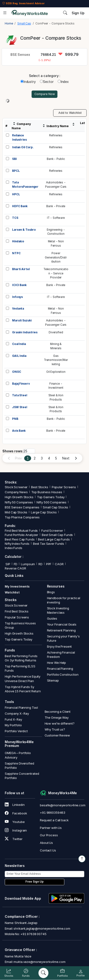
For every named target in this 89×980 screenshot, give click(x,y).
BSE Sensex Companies (22, 507)
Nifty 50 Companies (19, 502)
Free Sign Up (35, 882)
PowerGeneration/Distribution (56, 257)
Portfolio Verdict (16, 731)
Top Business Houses (47, 492)
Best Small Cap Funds (57, 535)
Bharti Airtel (21, 269)
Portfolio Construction (63, 674)
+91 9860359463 (53, 813)
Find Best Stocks (17, 611)
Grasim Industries (25, 332)
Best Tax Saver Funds (49, 544)
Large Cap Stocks (44, 512)
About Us (46, 843)
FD (16, 564)
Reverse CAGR (15, 568)
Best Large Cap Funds (54, 539)
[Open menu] (5, 13)
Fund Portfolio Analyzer (21, 535)
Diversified (56, 332)
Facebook (16, 813)
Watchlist (12, 592)
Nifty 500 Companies (52, 502)
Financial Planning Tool (21, 708)
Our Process (49, 835)
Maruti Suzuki (22, 320)
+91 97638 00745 (33, 934)
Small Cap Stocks (55, 507)
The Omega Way (57, 717)
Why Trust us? (55, 729)
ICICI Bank (19, 285)
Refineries (56, 135)
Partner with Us (51, 828)
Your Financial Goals (62, 624)
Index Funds (14, 548)
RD (40, 564)
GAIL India (19, 356)
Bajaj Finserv (21, 384)
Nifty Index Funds (17, 544)
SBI (14, 159)
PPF (49, 564)
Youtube (15, 822)
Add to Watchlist (70, 113)
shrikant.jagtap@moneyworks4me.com (42, 928)
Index (63, 82)
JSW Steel (20, 407)
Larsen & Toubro (24, 230)
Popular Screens (64, 487)
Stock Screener (16, 487)
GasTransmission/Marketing (56, 360)
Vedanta (18, 309)
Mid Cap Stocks (16, 512)
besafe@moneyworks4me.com (63, 805)
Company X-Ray (17, 713)
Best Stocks (40, 487)
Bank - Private (56, 206)
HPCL (16, 194)
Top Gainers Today (51, 497)
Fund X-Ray (13, 719)
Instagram (16, 830)
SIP (7, 564)
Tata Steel (20, 395)
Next (66, 458)
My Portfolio (13, 725)
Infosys (17, 297)
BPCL (16, 171)
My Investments (17, 586)
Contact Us (48, 850)
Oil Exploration (56, 372)
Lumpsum (28, 564)
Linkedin (15, 805)
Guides (52, 618)
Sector (47, 82)
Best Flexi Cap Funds (20, 539)
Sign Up (78, 13)
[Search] (43, 973)
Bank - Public (56, 159)
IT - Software (56, 218)
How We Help (57, 663)
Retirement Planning (61, 630)
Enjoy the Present (59, 646)
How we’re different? (60, 723)
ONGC (16, 372)
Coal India (19, 344)
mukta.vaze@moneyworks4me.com (39, 962)
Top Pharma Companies (22, 517)
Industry (28, 82)
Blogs (51, 592)
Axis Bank (19, 431)
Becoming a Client (58, 712)
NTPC (16, 253)
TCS (15, 218)
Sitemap (53, 680)
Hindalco (18, 241)
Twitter (14, 839)
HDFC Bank (20, 206)
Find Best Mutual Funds (21, 531)
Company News (16, 492)
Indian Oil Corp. (23, 147)
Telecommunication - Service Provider (56, 273)
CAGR (59, 564)
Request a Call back (54, 820)
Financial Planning (60, 669)
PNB (15, 419)
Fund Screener (52, 531)
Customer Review (57, 735)
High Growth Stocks (19, 497)
